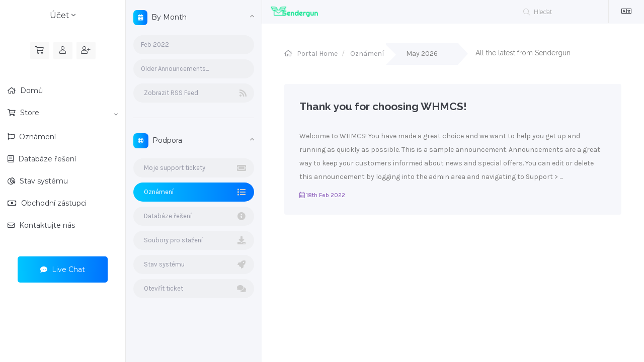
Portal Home (317, 54)
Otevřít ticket (194, 289)
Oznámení (36, 137)
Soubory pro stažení (194, 240)
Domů (30, 90)
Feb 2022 (155, 44)
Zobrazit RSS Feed (194, 93)
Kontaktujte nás (46, 225)
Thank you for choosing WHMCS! (383, 106)
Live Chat (63, 269)
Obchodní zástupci (53, 203)
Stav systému (43, 181)
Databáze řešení (46, 159)
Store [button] (68, 113)
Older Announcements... (175, 69)
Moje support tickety (194, 168)
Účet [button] (63, 15)
